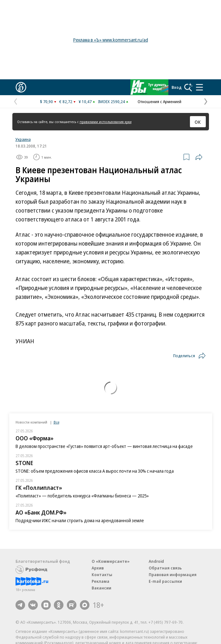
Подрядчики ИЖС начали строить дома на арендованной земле (80, 520)
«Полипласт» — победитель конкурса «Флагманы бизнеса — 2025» (82, 496)
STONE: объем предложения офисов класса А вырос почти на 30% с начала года (95, 471)
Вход (177, 87)
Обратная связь (165, 568)
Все (56, 422)
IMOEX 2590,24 (111, 102)
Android (156, 561)
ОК (198, 122)
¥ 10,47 (85, 102)
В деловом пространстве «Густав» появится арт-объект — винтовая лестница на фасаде (104, 446)
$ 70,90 (46, 102)
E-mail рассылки (165, 581)
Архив (98, 568)
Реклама (101, 581)
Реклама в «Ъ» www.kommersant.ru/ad (111, 40)
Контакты (102, 575)
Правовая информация (173, 575)
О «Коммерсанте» (111, 561)
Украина (23, 139)
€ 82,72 (66, 102)
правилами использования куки (106, 122)
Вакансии (101, 588)
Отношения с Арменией (159, 102)
